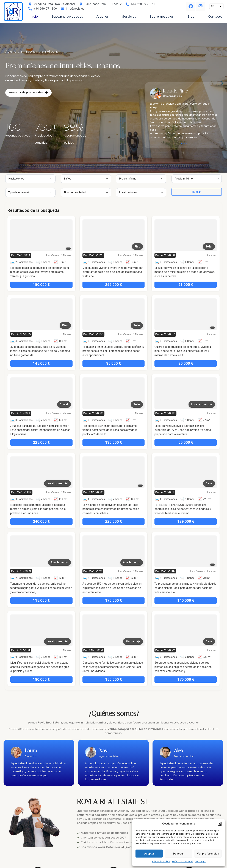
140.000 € (131, 600)
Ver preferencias (208, 854)
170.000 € (59, 600)
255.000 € (59, 285)
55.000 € (131, 442)
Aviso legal (200, 862)
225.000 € (59, 521)
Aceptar (149, 854)
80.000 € (131, 363)
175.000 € (131, 679)
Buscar (142, 192)
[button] (220, 824)
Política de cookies (161, 862)
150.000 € (59, 679)
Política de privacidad (182, 862)
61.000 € (131, 285)
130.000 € (59, 442)
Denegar (178, 854)
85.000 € (59, 363)
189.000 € (131, 521)
